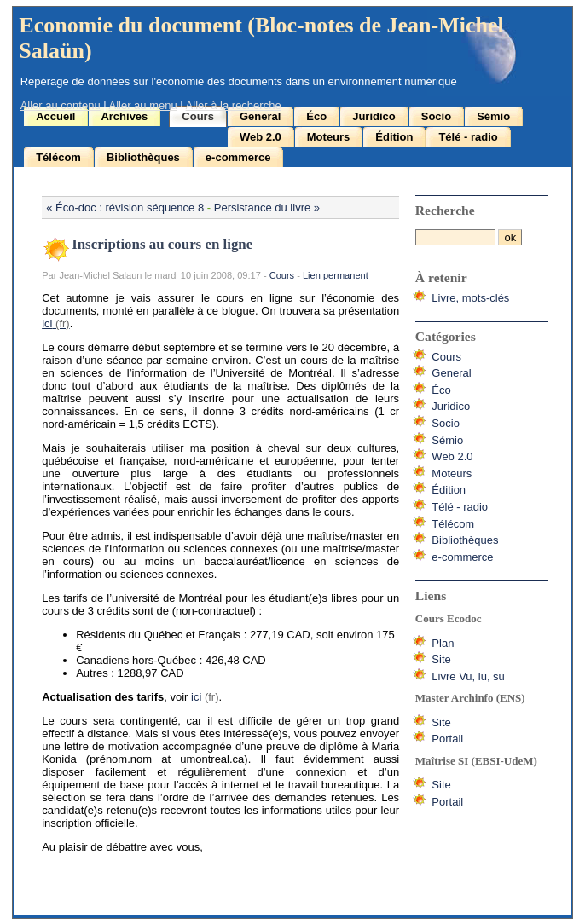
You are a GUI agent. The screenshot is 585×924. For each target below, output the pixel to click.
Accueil (55, 116)
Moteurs (329, 137)
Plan (443, 643)
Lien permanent (336, 275)
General (260, 116)
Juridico (374, 116)
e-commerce (238, 157)
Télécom (58, 157)
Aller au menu (143, 105)
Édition (394, 137)
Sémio (493, 116)
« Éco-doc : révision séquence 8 (125, 208)
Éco (316, 116)
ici (47, 323)
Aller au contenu (61, 105)
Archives (124, 116)
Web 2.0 (261, 137)
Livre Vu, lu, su (468, 676)
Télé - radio (468, 137)
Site (441, 659)
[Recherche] (455, 237)
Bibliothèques (143, 157)
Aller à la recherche (234, 105)
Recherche (445, 210)
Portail (447, 739)
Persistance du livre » (267, 208)
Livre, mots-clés (470, 298)
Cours (198, 116)
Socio (436, 116)
